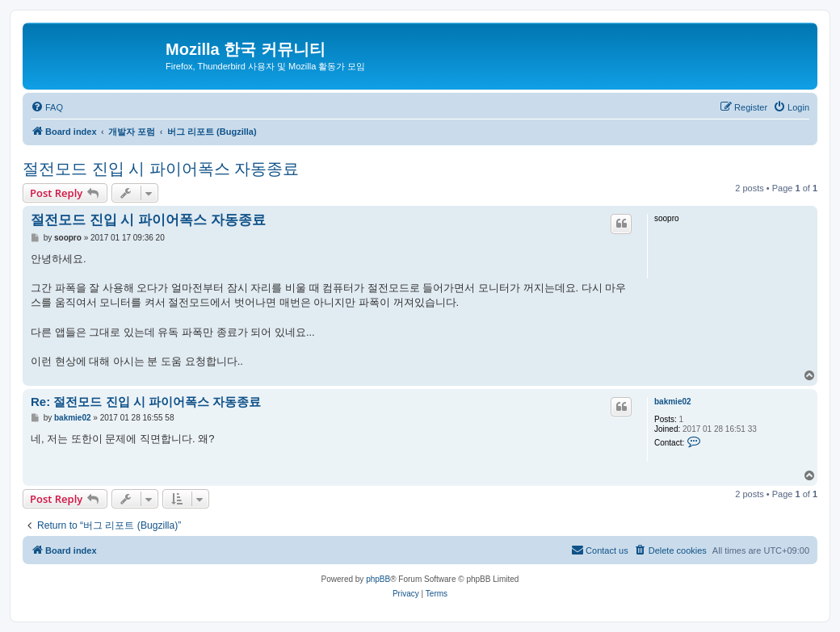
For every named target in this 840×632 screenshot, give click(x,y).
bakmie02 (673, 402)
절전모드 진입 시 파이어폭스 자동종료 (161, 169)
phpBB (378, 579)
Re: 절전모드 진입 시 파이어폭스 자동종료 (146, 402)
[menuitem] (47, 107)
